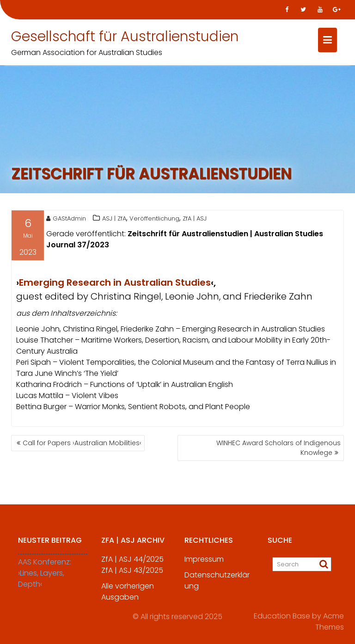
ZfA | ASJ (195, 220)
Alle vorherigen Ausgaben (128, 595)
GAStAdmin (66, 220)
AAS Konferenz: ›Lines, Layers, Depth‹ (45, 577)
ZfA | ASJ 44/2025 (132, 563)
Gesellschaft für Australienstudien (125, 37)
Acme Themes (330, 620)
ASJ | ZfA (114, 220)
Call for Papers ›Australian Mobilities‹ (82, 443)
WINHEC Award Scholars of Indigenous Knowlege (278, 448)
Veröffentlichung (154, 220)
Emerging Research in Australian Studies (115, 284)
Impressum (204, 563)
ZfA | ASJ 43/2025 (132, 574)
